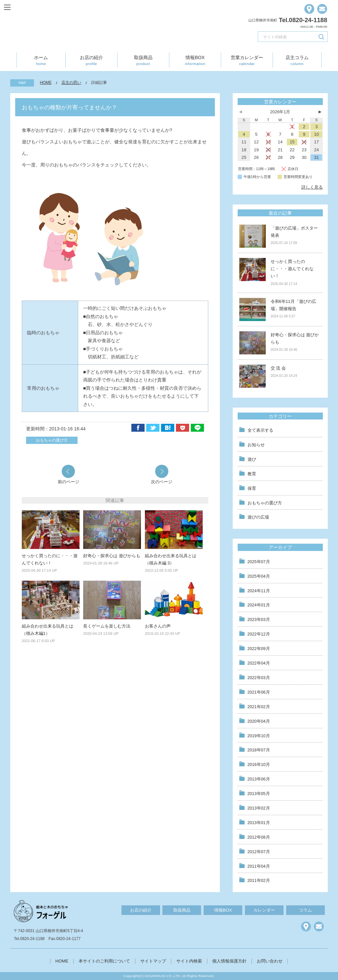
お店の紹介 (91, 60)
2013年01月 (259, 823)
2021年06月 (259, 692)
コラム (305, 910)
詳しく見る (312, 187)
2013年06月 (259, 779)
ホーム (41, 60)
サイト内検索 (189, 961)
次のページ (162, 482)
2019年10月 (259, 736)
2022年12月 (259, 634)
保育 (252, 489)
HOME (46, 83)
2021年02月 (259, 707)
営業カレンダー (247, 60)
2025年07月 (259, 562)
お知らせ (256, 445)
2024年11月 (259, 591)
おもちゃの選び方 (52, 440)
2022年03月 (259, 678)
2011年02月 (259, 881)
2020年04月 (259, 721)
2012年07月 (259, 852)
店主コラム (297, 60)
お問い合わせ (270, 961)
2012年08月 (259, 837)
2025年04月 (259, 576)
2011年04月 (259, 866)
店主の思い (71, 83)
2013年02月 (259, 808)
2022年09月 (259, 649)
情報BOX (195, 60)
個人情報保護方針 (229, 961)
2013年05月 (259, 794)
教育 (252, 474)
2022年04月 (259, 663)
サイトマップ (153, 961)
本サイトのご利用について (104, 961)
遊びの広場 (258, 517)
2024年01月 (259, 605)
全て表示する (260, 430)
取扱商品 (143, 60)
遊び (252, 459)
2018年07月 (259, 750)
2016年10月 (259, 765)
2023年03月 (259, 620)
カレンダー (264, 910)
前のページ (68, 482)
